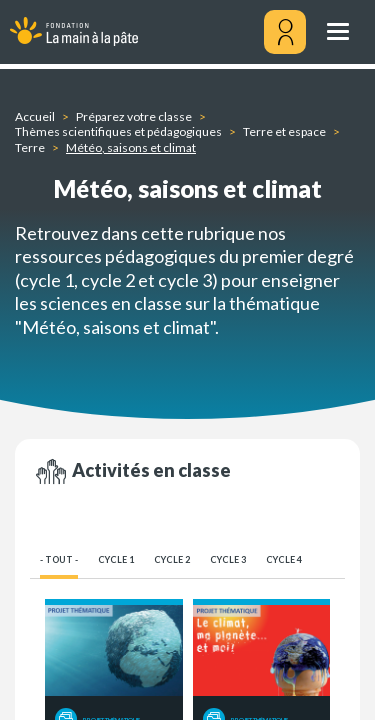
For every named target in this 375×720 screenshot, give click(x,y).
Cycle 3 (228, 559)
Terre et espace (284, 131)
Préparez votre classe (134, 116)
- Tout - (59, 559)
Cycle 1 (116, 559)
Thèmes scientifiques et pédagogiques (118, 131)
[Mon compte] (285, 32)
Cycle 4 (284, 559)
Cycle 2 (172, 559)
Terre (30, 147)
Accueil (35, 116)
